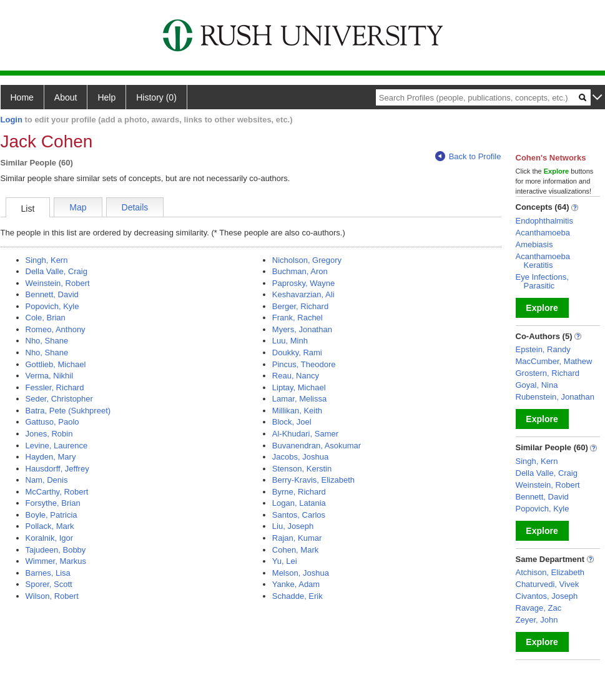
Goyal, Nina (537, 385)
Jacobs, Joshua (300, 457)
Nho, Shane (47, 341)
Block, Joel (292, 422)
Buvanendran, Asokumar (317, 446)
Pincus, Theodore (304, 364)
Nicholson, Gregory (307, 260)
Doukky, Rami (297, 352)
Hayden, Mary (51, 457)
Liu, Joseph (293, 526)
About (66, 97)
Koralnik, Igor (50, 538)
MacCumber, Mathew (554, 361)
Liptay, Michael (299, 387)
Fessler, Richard (55, 387)
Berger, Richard (300, 306)
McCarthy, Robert (57, 492)
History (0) (156, 97)
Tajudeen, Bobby (56, 550)
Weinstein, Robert (58, 283)
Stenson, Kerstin (302, 469)
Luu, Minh (290, 341)
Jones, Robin (49, 434)
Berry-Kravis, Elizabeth (313, 480)
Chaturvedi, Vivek (548, 584)
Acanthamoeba (543, 233)
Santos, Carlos (299, 515)
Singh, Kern (47, 260)
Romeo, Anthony (56, 329)
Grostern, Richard (548, 373)
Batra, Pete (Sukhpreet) (68, 411)
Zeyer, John (537, 620)
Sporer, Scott (49, 584)
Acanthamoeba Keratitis (543, 261)
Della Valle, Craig (57, 271)
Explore (542, 308)
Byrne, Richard (299, 492)
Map (78, 207)
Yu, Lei (285, 561)
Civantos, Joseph (547, 596)
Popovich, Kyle (52, 306)
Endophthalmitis (545, 221)
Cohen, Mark (295, 550)
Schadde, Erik (298, 596)
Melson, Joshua (301, 573)
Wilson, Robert (52, 596)
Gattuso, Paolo (52, 422)
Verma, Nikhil (50, 376)
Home (22, 97)
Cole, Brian (46, 318)
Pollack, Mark (50, 526)
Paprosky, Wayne (303, 283)
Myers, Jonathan (302, 329)
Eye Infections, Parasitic (542, 281)
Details (135, 207)
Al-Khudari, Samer (305, 434)
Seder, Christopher (59, 399)
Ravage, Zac (539, 608)
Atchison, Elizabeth (550, 572)
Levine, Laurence (57, 446)
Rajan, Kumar (297, 538)
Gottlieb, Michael (56, 364)
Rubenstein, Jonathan (555, 397)
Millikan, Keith (297, 411)
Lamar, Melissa (299, 399)
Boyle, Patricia (52, 515)
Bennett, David (52, 294)
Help (106, 97)
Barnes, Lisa (48, 573)
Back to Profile (468, 156)
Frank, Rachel (298, 318)
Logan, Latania (299, 503)
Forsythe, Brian (53, 503)
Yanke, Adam (296, 584)
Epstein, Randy (543, 349)
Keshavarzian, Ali (303, 294)
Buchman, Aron (300, 271)
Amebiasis (534, 244)
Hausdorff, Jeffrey (57, 469)
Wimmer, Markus (56, 561)
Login (12, 120)
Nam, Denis (47, 480)
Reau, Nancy (296, 376)
